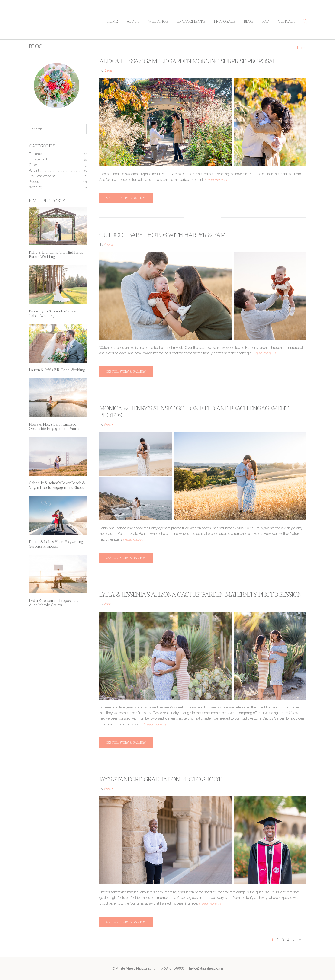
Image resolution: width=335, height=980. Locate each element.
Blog (249, 22)
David (108, 71)
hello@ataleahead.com (206, 968)
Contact (287, 22)
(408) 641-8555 (172, 968)
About (133, 22)
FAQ (266, 22)
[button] (305, 21)
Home (112, 22)
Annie (108, 245)
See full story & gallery (126, 198)
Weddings (158, 22)
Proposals (224, 22)
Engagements (191, 22)
